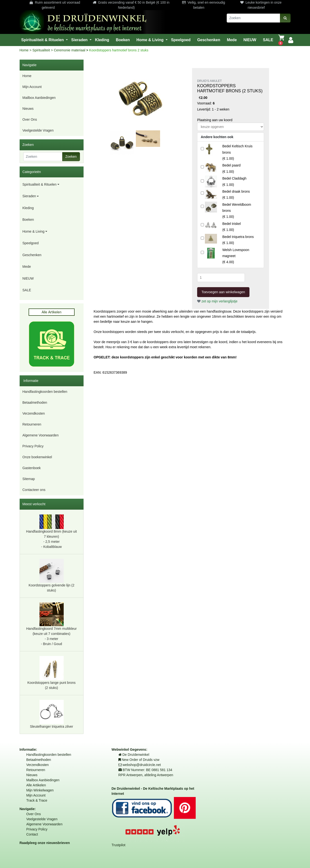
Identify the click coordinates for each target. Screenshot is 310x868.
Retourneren (32, 424)
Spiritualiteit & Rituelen (40, 184)
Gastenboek (32, 468)
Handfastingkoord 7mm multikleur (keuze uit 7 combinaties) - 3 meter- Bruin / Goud (51, 624)
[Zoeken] (253, 18)
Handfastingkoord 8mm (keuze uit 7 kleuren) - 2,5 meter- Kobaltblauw (51, 532)
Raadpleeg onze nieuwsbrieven (45, 843)
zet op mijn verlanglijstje (217, 301)
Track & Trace (37, 800)
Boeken (28, 220)
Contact (32, 834)
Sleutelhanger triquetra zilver (51, 714)
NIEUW (28, 278)
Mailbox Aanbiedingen (39, 98)
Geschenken (32, 255)
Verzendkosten (34, 413)
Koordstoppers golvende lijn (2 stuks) (51, 576)
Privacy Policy (33, 446)
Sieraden (29, 196)
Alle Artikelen (36, 785)
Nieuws (28, 109)
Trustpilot (119, 845)
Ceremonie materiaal (70, 50)
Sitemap (29, 479)
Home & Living (34, 231)
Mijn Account (32, 87)
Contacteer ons (34, 490)
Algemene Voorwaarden (41, 435)
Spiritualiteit (42, 50)
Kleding (28, 208)
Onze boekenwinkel (37, 457)
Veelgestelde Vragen (38, 130)
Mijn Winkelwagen (40, 790)
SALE (27, 290)
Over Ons (30, 119)
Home (25, 50)
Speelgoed (31, 243)
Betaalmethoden (35, 402)
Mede (27, 267)
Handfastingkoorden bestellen (45, 392)
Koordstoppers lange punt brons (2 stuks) (51, 673)
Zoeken (71, 157)
